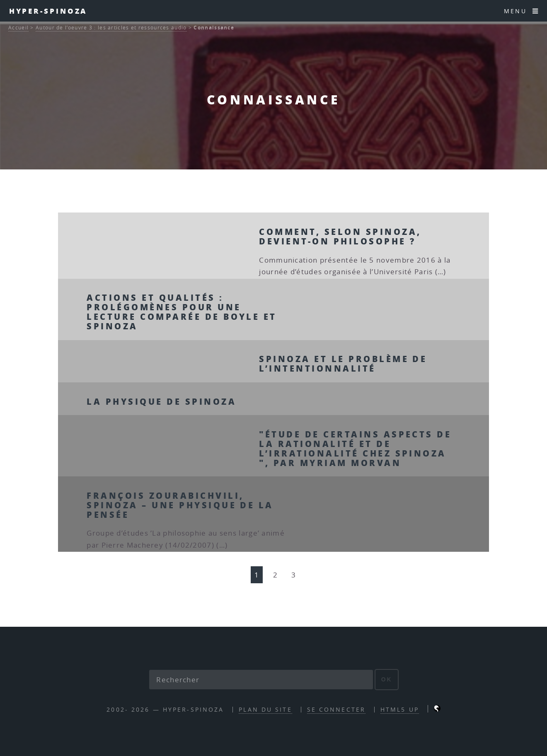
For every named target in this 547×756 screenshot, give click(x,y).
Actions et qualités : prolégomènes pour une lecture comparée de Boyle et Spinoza (182, 312)
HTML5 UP (400, 709)
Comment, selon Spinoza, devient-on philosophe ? (340, 236)
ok (387, 679)
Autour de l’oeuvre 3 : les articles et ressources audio (111, 28)
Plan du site (265, 709)
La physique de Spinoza (161, 401)
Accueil (18, 28)
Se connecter (336, 709)
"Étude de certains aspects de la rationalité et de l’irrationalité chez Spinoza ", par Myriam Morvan (355, 448)
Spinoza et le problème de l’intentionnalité (343, 364)
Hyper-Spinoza (48, 11)
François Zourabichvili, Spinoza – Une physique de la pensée (180, 505)
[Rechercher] (261, 680)
